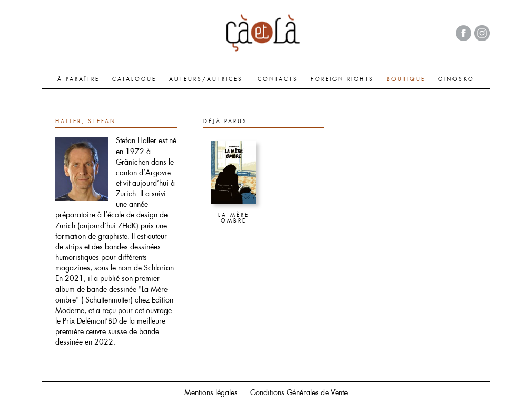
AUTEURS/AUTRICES (206, 79)
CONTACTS (278, 79)
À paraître (78, 79)
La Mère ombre (234, 218)
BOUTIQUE (406, 79)
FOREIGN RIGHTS (342, 79)
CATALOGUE (134, 79)
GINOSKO (456, 79)
